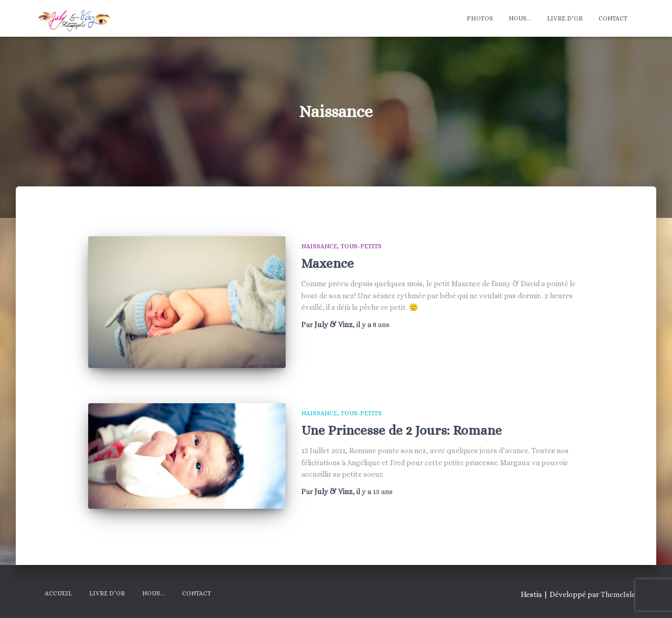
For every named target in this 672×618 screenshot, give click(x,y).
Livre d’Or (565, 18)
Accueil (58, 593)
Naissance (319, 246)
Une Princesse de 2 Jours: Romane (402, 430)
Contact (613, 18)
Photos (480, 18)
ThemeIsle (618, 594)
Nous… (520, 18)
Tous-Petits (361, 246)
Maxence (328, 263)
